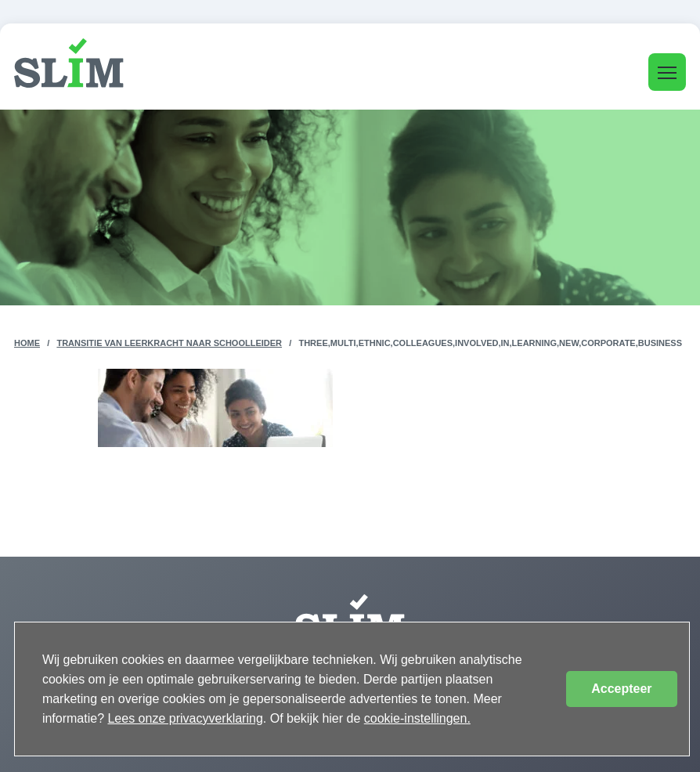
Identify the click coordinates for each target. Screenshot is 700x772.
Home (27, 343)
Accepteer (621, 689)
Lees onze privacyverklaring (185, 718)
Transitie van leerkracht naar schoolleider (169, 343)
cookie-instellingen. (417, 718)
